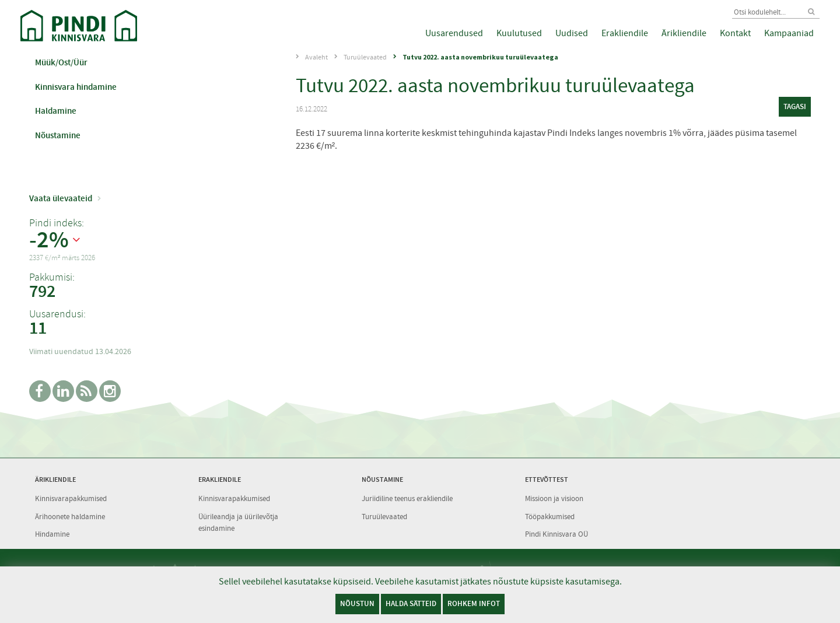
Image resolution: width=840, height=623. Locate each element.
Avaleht (316, 57)
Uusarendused (454, 33)
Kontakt (735, 33)
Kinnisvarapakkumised (71, 498)
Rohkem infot (474, 603)
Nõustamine (58, 135)
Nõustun (357, 603)
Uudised (572, 33)
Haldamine (56, 111)
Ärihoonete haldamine (70, 517)
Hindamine (52, 534)
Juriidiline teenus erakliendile (407, 498)
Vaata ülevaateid (61, 198)
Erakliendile (625, 33)
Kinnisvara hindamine (76, 87)
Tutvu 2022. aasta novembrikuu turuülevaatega (480, 57)
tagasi (795, 106)
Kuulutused (519, 33)
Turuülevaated (365, 57)
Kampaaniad (789, 33)
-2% (49, 240)
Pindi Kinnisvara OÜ (556, 534)
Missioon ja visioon (554, 498)
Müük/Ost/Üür (61, 62)
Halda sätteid (411, 603)
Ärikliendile (684, 33)
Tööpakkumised (550, 517)
